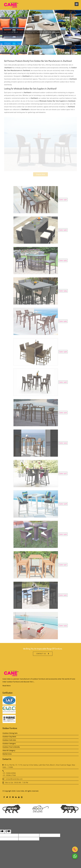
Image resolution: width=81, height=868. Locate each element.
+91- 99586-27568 (9, 775)
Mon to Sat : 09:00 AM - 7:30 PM (17, 782)
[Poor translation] (8, 832)
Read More (7, 686)
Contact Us (41, 658)
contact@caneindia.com (14, 779)
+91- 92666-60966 (9, 773)
